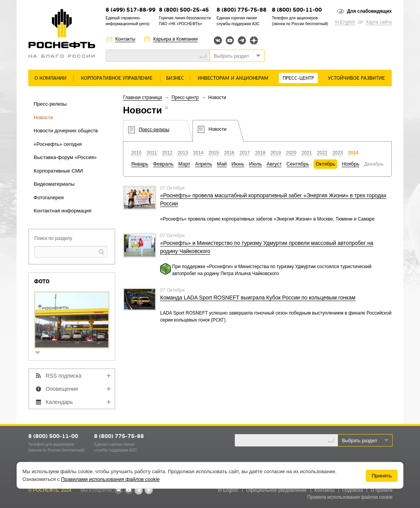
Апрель (203, 164)
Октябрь (325, 164)
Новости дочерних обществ (66, 131)
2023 (338, 153)
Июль (255, 164)
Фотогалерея (49, 198)
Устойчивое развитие (356, 78)
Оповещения (62, 389)
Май (222, 164)
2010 (136, 153)
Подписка (353, 490)
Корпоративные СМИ (58, 171)
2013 (183, 153)
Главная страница (143, 97)
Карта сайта (379, 22)
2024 (353, 153)
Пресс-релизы (50, 104)
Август (274, 164)
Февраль (163, 164)
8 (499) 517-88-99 (131, 10)
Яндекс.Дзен (254, 40)
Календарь (59, 402)
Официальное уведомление (276, 490)
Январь (140, 164)
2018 (260, 153)
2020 (291, 153)
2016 (229, 153)
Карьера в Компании (175, 39)
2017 (245, 153)
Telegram (242, 40)
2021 (307, 153)
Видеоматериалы (54, 184)
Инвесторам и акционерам (233, 78)
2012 (167, 153)
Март (184, 164)
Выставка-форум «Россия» (65, 157)
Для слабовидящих (369, 11)
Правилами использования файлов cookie (110, 479)
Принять (382, 476)
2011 (152, 153)
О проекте (382, 490)
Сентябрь (298, 164)
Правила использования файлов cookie (350, 497)
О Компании (50, 78)
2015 (214, 153)
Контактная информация (62, 211)
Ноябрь (351, 164)
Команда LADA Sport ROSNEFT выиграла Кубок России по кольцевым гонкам (258, 298)
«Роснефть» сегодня (58, 144)
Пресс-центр (298, 78)
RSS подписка (64, 376)
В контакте (118, 491)
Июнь (238, 164)
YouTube (230, 40)
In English (345, 22)
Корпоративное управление (117, 78)
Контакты (125, 39)
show (41, 353)
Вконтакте (218, 40)
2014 (198, 153)
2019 (276, 153)
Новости (43, 117)
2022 (322, 153)
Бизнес (175, 78)
